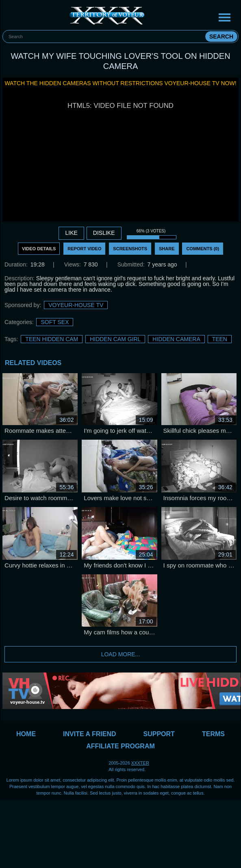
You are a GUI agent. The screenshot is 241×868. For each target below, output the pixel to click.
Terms (213, 734)
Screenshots (130, 249)
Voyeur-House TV (76, 305)
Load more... (121, 654)
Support (159, 734)
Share (167, 249)
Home (26, 734)
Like (71, 233)
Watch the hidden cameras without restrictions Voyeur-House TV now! (120, 83)
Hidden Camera (176, 339)
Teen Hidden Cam (52, 339)
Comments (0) (203, 249)
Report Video (84, 249)
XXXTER (140, 763)
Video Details (39, 249)
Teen (220, 339)
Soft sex (55, 322)
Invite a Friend (89, 734)
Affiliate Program (120, 746)
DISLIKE (104, 233)
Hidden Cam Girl (115, 339)
